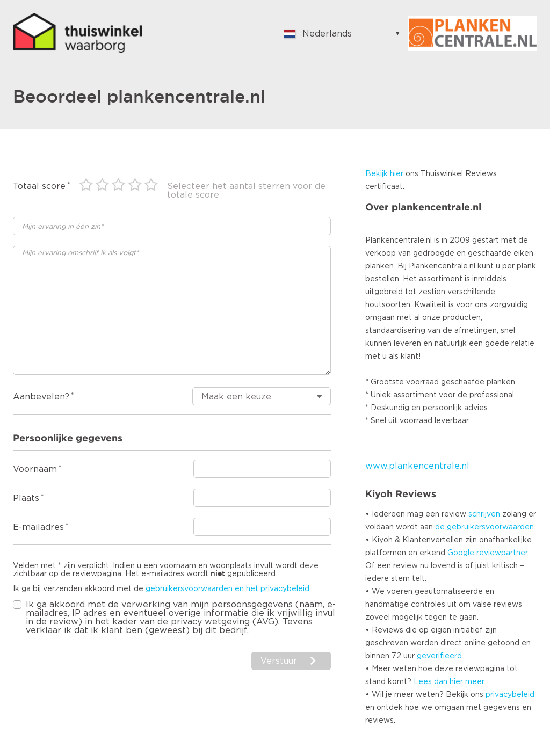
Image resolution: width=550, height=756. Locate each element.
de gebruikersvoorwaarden (484, 527)
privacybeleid (510, 695)
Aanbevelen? (41, 397)
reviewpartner (502, 553)
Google (461, 553)
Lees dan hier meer (449, 682)
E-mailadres (38, 527)
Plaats (26, 498)
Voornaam (35, 469)
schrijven (484, 514)
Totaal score (39, 186)
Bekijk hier (384, 174)
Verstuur (279, 661)
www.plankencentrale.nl (417, 466)
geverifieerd (439, 656)
